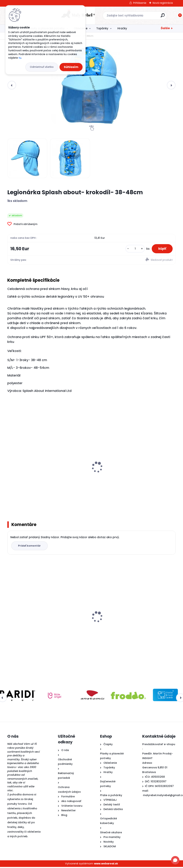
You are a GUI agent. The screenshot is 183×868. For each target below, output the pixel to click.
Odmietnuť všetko (42, 67)
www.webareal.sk (106, 865)
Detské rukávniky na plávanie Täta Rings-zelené (91, 616)
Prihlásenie (140, 3)
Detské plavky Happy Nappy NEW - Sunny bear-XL (91, 475)
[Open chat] (175, 860)
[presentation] (12, 85)
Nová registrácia (163, 3)
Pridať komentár (30, 547)
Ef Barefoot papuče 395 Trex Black (147, 614)
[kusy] (133, 249)
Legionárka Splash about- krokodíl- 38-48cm (28, 625)
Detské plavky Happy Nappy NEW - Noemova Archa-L (34, 475)
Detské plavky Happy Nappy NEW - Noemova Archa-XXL (148, 475)
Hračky (122, 28)
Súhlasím (71, 67)
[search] (138, 17)
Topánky (102, 28)
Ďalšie (165, 28)
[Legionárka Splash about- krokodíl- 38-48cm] (91, 85)
